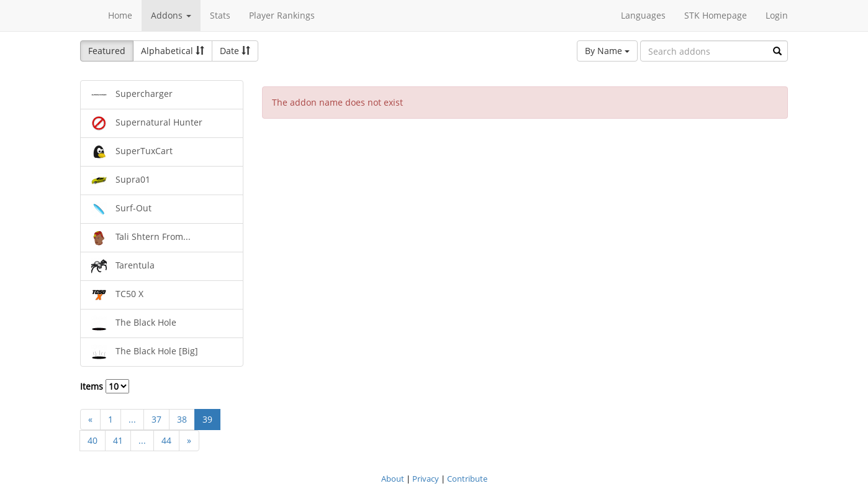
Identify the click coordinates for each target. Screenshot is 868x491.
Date (235, 51)
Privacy (426, 479)
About (393, 479)
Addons (171, 15)
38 (182, 419)
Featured (107, 51)
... (132, 419)
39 (207, 419)
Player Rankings (282, 15)
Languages (643, 15)
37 (156, 419)
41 (118, 440)
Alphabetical (173, 51)
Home (120, 15)
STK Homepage (716, 15)
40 (93, 440)
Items (105, 386)
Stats (220, 15)
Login (777, 15)
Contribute (467, 479)
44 (166, 440)
